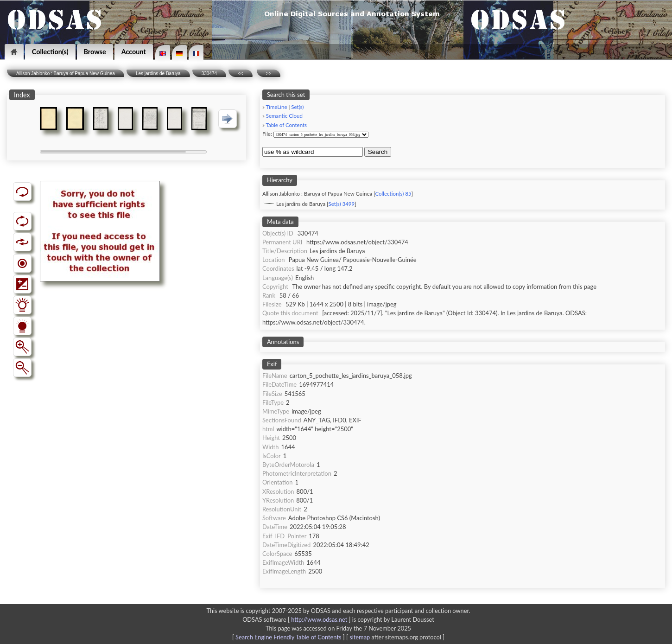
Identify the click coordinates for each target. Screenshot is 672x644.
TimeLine (276, 107)
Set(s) (297, 107)
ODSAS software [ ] (297, 619)
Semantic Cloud (284, 116)
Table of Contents (286, 125)
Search (378, 152)
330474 (209, 73)
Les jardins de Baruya (158, 73)
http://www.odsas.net (319, 619)
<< (241, 73)
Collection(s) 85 (393, 194)
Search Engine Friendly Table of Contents (288, 637)
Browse (95, 52)
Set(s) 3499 (341, 204)
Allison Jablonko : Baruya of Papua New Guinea (66, 73)
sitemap (360, 637)
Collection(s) (50, 52)
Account (134, 52)
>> (269, 73)
